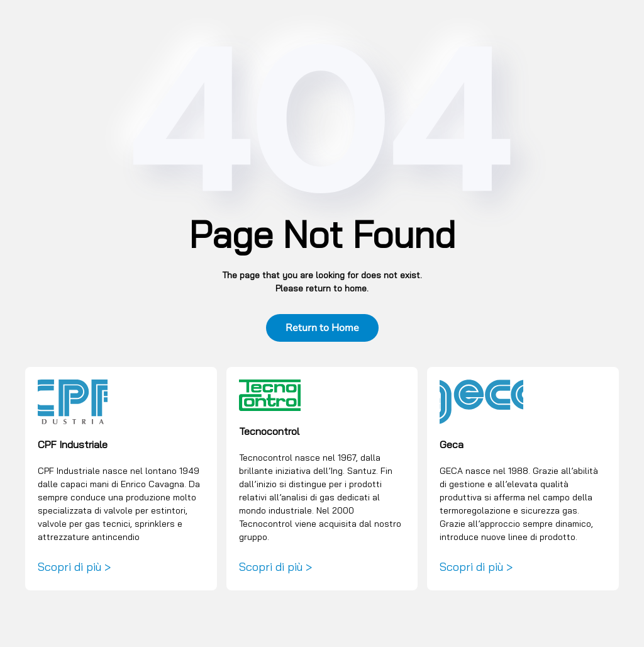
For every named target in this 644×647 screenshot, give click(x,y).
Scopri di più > (74, 567)
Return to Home (322, 328)
